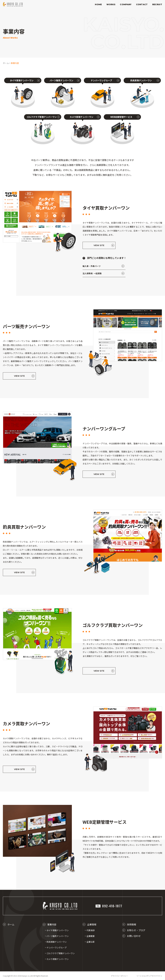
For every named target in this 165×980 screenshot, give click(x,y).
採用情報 (132, 924)
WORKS (111, 4)
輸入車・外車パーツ (92, 266)
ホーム (11, 924)
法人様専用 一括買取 (92, 273)
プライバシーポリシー (119, 976)
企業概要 (91, 936)
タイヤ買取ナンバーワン (58, 930)
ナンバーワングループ (57, 948)
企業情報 (92, 924)
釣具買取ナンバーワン (57, 942)
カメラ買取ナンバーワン (58, 959)
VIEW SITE (99, 245)
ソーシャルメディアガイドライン (149, 976)
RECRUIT (157, 4)
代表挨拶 (91, 930)
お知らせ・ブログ (136, 930)
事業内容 (52, 924)
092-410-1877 (109, 906)
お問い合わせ (134, 936)
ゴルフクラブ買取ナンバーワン (61, 953)
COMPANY (126, 4)
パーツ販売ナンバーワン (58, 936)
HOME (98, 4)
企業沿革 (91, 942)
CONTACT (142, 4)
